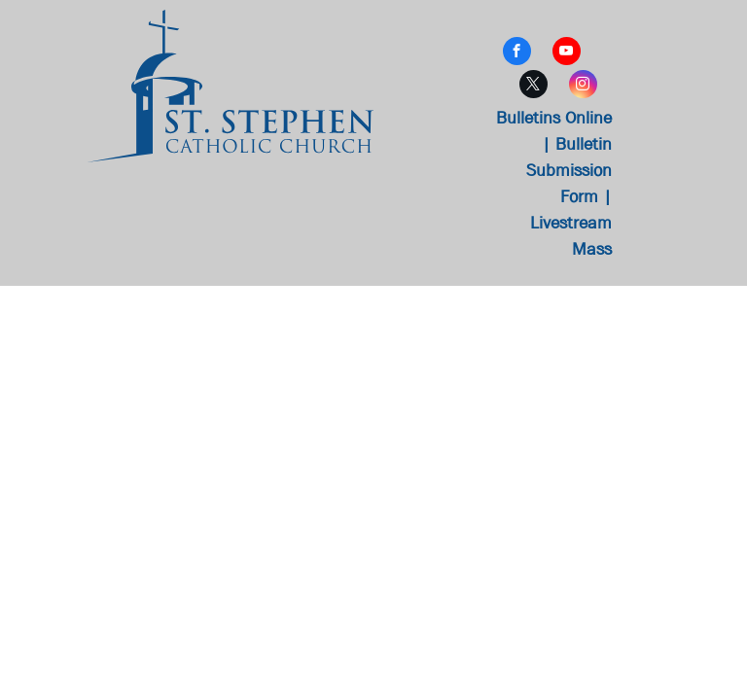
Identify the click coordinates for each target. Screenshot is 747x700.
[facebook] (517, 53)
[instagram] (583, 87)
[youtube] (567, 53)
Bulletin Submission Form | (569, 171)
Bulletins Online (554, 118)
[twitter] (534, 87)
